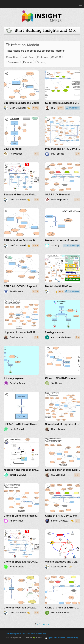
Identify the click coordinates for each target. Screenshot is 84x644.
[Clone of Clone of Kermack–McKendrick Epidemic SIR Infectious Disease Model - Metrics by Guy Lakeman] (21, 503)
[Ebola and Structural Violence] (21, 182)
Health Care (28, 57)
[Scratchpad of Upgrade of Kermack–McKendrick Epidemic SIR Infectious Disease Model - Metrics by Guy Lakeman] (63, 411)
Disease (41, 62)
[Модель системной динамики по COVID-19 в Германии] (63, 228)
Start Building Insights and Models (43, 31)
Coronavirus (13, 62)
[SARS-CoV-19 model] (63, 182)
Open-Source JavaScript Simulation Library (63, 638)
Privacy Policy (41, 634)
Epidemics (42, 57)
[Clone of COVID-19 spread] (63, 366)
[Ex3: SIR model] (21, 136)
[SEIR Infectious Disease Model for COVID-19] (63, 90)
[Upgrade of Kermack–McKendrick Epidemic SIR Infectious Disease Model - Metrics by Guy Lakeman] (21, 320)
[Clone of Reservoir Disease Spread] (21, 595)
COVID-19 (56, 57)
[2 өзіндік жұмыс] (63, 320)
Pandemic (28, 62)
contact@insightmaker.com (15, 634)
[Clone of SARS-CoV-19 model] (63, 503)
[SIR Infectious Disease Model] (21, 90)
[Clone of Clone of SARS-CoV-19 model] (63, 595)
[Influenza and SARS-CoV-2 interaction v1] (63, 136)
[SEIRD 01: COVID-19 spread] (21, 274)
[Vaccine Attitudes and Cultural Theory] (63, 549)
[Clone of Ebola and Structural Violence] (21, 549)
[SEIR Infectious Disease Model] (21, 228)
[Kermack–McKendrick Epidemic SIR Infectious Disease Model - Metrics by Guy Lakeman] (63, 457)
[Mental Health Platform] (63, 274)
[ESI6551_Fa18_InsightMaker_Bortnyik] (21, 411)
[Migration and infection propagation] (21, 457)
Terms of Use (31, 634)
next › (46, 624)
